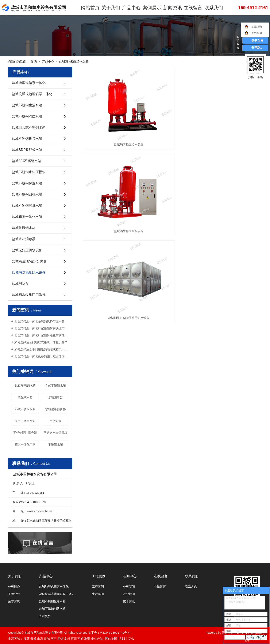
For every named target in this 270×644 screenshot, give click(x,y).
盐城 (47, 639)
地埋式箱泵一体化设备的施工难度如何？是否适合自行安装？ (42, 356)
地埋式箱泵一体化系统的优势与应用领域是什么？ (42, 321)
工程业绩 (14, 594)
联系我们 (209, 8)
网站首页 (92, 8)
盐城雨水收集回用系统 (29, 295)
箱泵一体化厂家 (25, 444)
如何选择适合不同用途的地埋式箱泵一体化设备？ (42, 349)
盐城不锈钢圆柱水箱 (27, 194)
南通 (80, 639)
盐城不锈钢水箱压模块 (29, 172)
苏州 (74, 639)
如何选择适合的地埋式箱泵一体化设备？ (41, 342)
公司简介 (14, 587)
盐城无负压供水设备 (27, 250)
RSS (122, 639)
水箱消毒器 (55, 397)
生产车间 (98, 594)
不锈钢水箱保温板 (55, 433)
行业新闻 (129, 594)
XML (131, 639)
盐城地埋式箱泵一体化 (29, 83)
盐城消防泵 (20, 284)
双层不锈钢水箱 (25, 421)
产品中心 (131, 8)
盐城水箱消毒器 (24, 239)
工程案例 (99, 576)
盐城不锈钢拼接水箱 (27, 139)
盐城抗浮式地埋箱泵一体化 (32, 94)
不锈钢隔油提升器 (25, 433)
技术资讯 (129, 601)
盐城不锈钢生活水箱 (27, 105)
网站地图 (111, 639)
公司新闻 (129, 587)
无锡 (60, 639)
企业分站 (97, 639)
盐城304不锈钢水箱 (26, 161)
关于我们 (111, 8)
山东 (40, 639)
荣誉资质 (14, 601)
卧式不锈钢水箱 (25, 409)
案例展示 (150, 8)
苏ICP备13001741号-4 (115, 633)
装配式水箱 (25, 397)
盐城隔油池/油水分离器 (29, 261)
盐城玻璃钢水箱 (24, 228)
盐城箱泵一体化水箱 (27, 217)
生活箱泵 (55, 421)
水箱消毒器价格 (55, 409)
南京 (54, 639)
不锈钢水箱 (55, 444)
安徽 (33, 639)
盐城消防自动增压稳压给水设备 (234, 116)
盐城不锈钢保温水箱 (27, 183)
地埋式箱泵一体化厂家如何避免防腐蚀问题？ (42, 335)
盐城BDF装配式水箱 (27, 150)
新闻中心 (130, 576)
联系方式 (191, 587)
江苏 (27, 639)
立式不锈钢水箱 (55, 386)
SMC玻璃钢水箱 (25, 386)
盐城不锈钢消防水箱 (27, 116)
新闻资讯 (170, 8)
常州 (67, 639)
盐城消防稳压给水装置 (111, 116)
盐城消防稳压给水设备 (74, 61)
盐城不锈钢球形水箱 (27, 206)
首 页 (34, 61)
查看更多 (45, 616)
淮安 (87, 639)
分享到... (257, 48)
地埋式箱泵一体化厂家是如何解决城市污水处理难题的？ (42, 328)
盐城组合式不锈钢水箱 (29, 127)
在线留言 (189, 8)
